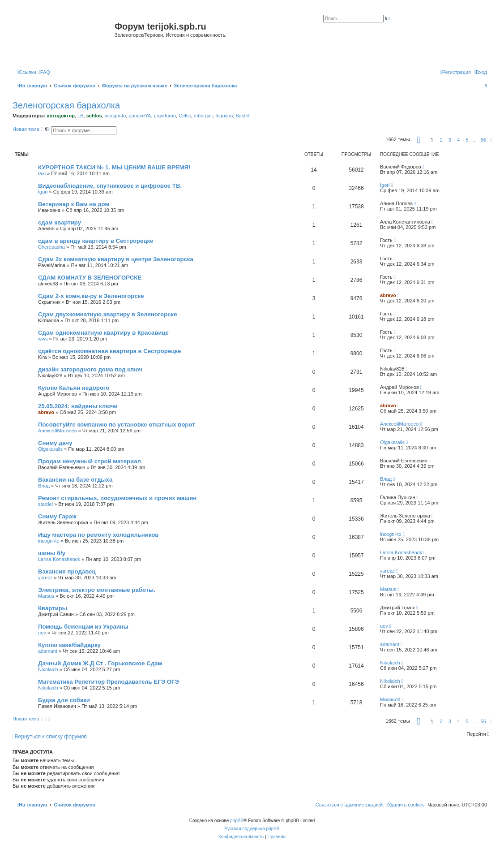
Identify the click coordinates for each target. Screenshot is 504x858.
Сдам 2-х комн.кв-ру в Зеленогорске (91, 296)
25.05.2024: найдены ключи (78, 406)
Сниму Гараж (57, 516)
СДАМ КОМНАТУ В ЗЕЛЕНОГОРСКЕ (90, 278)
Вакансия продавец (67, 571)
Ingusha (224, 116)
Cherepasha (51, 247)
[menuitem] (44, 72)
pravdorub (165, 116)
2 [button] (441, 140)
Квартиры (53, 608)
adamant (48, 651)
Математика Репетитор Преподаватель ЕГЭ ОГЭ (109, 682)
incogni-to (115, 116)
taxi (42, 173)
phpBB (237, 821)
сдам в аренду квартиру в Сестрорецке (96, 241)
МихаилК (390, 699)
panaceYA (140, 116)
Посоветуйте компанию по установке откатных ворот (116, 425)
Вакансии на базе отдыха (75, 480)
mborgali (203, 116)
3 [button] (450, 140)
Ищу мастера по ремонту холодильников (98, 535)
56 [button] (483, 140)
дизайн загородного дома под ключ (90, 369)
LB (80, 116)
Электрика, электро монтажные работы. (97, 590)
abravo (388, 295)
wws (43, 339)
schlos (94, 116)
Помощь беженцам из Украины (83, 627)
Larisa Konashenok (59, 559)
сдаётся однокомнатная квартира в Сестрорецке (109, 351)
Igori (43, 192)
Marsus (46, 596)
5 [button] (467, 140)
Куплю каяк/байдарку (69, 645)
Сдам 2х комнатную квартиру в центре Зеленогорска (116, 259)
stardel (45, 504)
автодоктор (60, 116)
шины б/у (52, 553)
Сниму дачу (55, 443)
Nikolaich (48, 669)
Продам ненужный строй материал (90, 461)
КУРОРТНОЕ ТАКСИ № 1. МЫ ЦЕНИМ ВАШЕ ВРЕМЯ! (114, 167)
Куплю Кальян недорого (74, 388)
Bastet (242, 116)
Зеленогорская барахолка (66, 105)
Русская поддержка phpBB (252, 829)
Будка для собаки (64, 700)
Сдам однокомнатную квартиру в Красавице (103, 333)
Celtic (185, 116)
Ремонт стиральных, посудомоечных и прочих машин (117, 498)
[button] (419, 140)
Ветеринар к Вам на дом (74, 204)
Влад (44, 486)
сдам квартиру (60, 222)
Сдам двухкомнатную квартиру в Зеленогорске (108, 314)
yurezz (45, 578)
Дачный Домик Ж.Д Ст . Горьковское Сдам (100, 663)
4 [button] (458, 140)
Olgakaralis (50, 449)
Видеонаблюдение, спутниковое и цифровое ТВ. (110, 186)
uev (42, 633)
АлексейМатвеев (58, 431)
